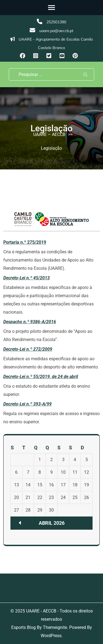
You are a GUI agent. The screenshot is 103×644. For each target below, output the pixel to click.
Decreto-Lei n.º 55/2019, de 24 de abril (41, 377)
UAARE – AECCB (49, 134)
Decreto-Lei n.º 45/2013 (27, 278)
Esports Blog (23, 627)
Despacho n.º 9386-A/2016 (30, 322)
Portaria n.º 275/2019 (25, 242)
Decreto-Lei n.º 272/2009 (28, 349)
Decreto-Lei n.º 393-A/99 (27, 404)
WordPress (51, 636)
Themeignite (55, 627)
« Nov (20, 523)
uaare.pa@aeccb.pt (56, 31)
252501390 (56, 22)
